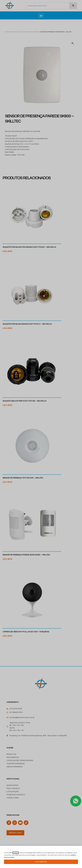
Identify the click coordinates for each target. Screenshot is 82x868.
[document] (41, 434)
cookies (16, 853)
